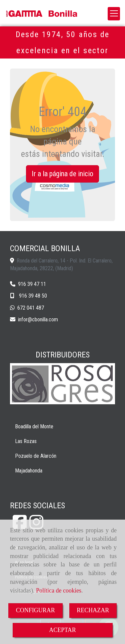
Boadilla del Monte (34, 426)
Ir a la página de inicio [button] (62, 174)
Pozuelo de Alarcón (36, 456)
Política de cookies (59, 591)
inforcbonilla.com (38, 319)
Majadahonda (29, 471)
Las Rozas (26, 441)
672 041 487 (31, 308)
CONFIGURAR (35, 610)
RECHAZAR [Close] (93, 610)
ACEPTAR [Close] (62, 630)
